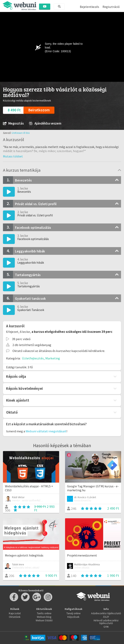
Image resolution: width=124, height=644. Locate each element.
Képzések (73, 617)
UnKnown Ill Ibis (21, 133)
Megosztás (13, 123)
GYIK (106, 627)
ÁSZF (106, 617)
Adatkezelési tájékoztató (106, 613)
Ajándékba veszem (45, 123)
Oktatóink (15, 617)
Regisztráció (111, 7)
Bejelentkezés (90, 7)
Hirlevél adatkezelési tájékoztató (106, 622)
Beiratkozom (39, 110)
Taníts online (44, 613)
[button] (13, 156)
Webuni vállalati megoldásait (46, 431)
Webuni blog (44, 617)
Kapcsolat (15, 613)
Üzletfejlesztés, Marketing (41, 358)
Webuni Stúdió (44, 620)
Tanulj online (74, 613)
